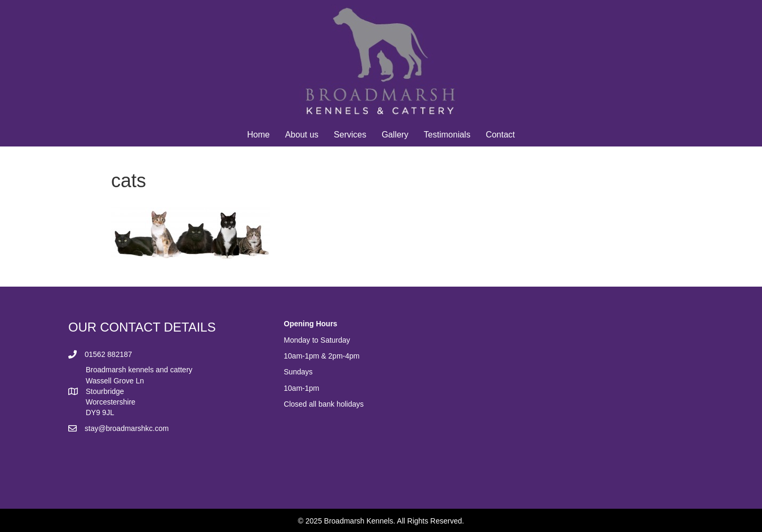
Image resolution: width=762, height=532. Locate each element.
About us (302, 135)
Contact (500, 135)
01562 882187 (108, 354)
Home (258, 135)
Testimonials (447, 135)
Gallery (395, 135)
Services (350, 135)
